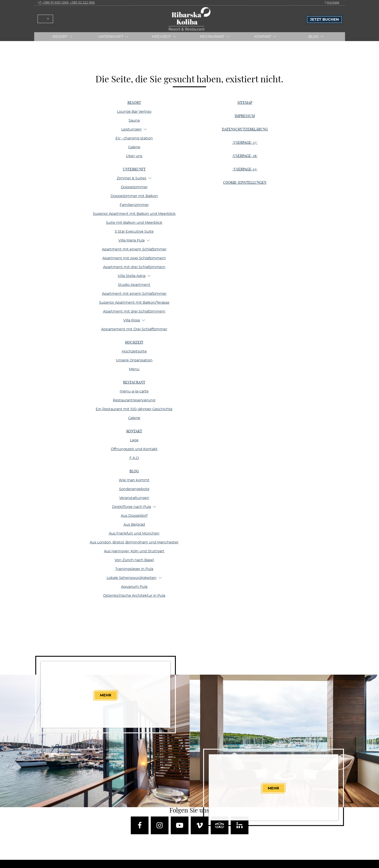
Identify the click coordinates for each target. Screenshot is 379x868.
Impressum (245, 116)
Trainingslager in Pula (134, 569)
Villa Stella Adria (134, 276)
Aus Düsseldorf (134, 516)
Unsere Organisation (134, 360)
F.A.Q (134, 458)
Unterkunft (113, 37)
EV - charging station (134, 138)
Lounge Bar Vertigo (134, 112)
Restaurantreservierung (134, 400)
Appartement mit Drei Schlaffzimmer (134, 329)
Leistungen (134, 129)
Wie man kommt (134, 480)
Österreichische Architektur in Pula (134, 596)
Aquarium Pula (134, 587)
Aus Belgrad (134, 525)
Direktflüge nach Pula (134, 507)
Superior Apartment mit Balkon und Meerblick (134, 214)
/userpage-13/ (245, 169)
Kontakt (332, 3)
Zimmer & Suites (134, 178)
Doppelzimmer (134, 187)
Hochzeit (164, 37)
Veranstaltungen (134, 498)
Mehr (106, 695)
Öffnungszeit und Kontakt (134, 449)
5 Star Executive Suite (134, 232)
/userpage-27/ (245, 143)
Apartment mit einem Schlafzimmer (134, 249)
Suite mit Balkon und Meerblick (134, 223)
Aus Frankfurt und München (134, 533)
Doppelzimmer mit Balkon (134, 196)
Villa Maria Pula (134, 240)
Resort (63, 37)
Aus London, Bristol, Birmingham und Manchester (134, 542)
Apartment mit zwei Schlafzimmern (134, 258)
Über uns (134, 156)
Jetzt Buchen (324, 20)
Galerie (134, 147)
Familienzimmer (134, 205)
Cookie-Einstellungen (245, 183)
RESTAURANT (215, 37)
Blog (316, 37)
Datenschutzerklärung (245, 129)
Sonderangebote (134, 489)
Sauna (134, 121)
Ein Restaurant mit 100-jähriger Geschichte (134, 409)
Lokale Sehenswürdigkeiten (134, 578)
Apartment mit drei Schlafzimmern (134, 267)
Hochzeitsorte (134, 351)
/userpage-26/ (245, 156)
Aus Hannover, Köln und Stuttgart (134, 551)
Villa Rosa (134, 320)
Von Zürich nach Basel (134, 560)
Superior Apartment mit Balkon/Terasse (134, 303)
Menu (134, 369)
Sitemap (245, 103)
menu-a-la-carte (134, 391)
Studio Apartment (134, 285)
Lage (134, 440)
